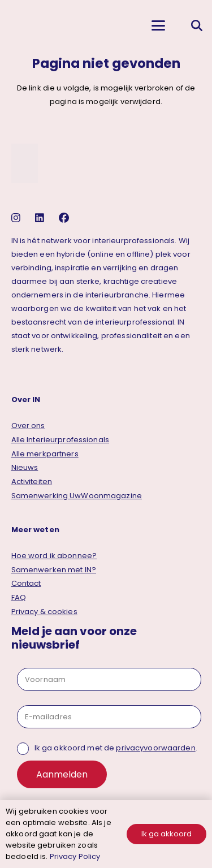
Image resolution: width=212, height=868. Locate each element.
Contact (26, 583)
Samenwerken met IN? (54, 570)
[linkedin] (41, 218)
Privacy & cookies (44, 612)
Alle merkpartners (45, 454)
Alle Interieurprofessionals (60, 440)
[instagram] (17, 218)
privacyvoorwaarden (155, 748)
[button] (158, 25)
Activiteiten (32, 481)
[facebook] (65, 218)
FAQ (19, 597)
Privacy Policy (75, 856)
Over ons (28, 426)
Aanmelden (62, 774)
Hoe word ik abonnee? (54, 556)
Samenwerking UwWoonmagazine (77, 496)
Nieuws (25, 467)
